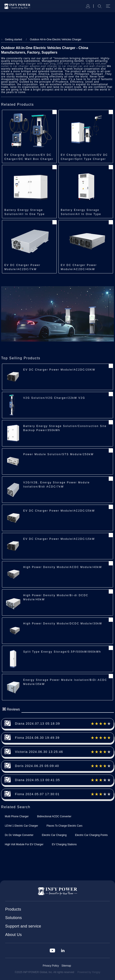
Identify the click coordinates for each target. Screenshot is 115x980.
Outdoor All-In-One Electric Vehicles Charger (56, 39)
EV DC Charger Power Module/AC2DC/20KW (59, 370)
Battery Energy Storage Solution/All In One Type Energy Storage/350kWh (25, 212)
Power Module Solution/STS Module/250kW (58, 454)
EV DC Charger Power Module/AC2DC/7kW (22, 267)
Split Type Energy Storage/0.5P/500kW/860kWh (62, 652)
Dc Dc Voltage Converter (19, 835)
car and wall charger (92, 66)
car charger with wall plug (38, 64)
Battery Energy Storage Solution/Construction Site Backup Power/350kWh (65, 428)
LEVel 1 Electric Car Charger (21, 826)
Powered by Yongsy (89, 972)
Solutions (14, 918)
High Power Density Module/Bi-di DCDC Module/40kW (56, 597)
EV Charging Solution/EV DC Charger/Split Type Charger (84, 157)
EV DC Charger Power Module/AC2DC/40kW (79, 267)
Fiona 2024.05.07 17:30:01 (37, 794)
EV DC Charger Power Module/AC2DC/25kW (59, 511)
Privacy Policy (51, 966)
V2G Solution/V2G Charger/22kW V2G (54, 398)
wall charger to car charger (59, 66)
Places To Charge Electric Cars (65, 826)
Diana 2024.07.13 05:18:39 (37, 724)
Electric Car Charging (54, 835)
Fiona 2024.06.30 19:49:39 (37, 738)
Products (13, 909)
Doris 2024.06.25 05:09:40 (37, 766)
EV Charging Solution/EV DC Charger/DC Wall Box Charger (29, 157)
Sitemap (66, 966)
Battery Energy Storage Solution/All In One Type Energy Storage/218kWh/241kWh (81, 212)
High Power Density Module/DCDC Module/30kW (63, 624)
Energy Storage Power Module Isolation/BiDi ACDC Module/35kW (65, 682)
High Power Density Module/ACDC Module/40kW (63, 567)
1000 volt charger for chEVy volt (78, 64)
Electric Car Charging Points (91, 835)
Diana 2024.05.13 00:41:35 (37, 780)
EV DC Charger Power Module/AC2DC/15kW (59, 539)
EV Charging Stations (64, 844)
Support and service (23, 926)
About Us (13, 935)
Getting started (14, 39)
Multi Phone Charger (17, 816)
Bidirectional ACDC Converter (54, 816)
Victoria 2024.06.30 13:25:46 (39, 752)
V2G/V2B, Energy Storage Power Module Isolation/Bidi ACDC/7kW (56, 485)
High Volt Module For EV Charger (24, 844)
